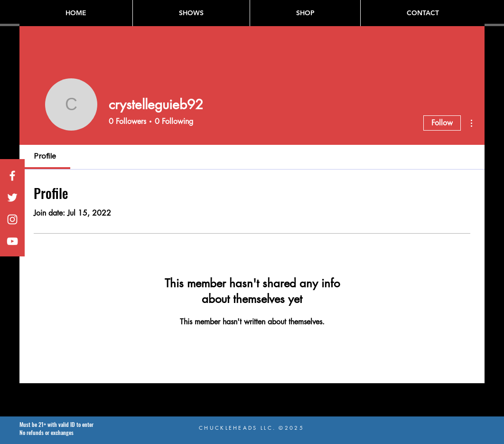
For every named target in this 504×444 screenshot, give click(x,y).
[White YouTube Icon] (12, 241)
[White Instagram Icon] (12, 219)
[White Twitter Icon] (12, 198)
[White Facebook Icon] (12, 176)
